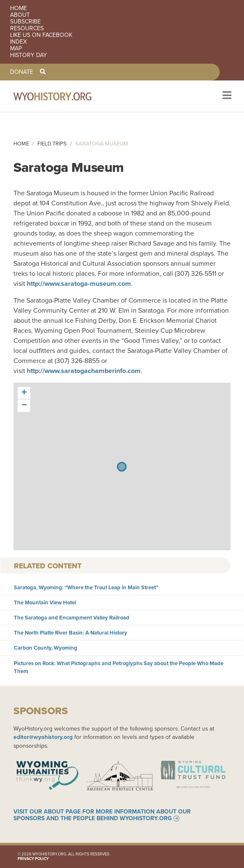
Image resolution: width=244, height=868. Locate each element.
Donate (22, 72)
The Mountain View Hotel (45, 602)
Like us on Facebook (41, 35)
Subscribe (25, 22)
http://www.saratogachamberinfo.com (84, 371)
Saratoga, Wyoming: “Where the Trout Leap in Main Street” (86, 587)
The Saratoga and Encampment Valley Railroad (72, 618)
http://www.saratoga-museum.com (79, 284)
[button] (24, 393)
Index (18, 42)
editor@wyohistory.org (43, 737)
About (20, 15)
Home (18, 8)
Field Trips (52, 144)
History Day (29, 55)
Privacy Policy (33, 859)
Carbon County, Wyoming (46, 648)
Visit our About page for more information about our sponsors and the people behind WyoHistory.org (102, 815)
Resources (27, 29)
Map (16, 49)
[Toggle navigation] (226, 96)
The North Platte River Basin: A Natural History (71, 633)
